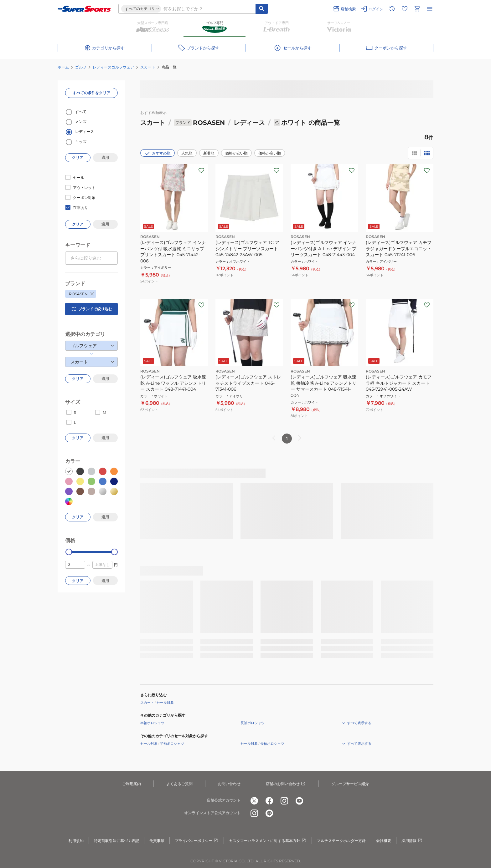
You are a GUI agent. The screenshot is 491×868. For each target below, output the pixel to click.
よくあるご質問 (179, 784)
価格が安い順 (236, 153)
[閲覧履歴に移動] (392, 9)
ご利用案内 (132, 784)
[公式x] (254, 801)
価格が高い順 (270, 153)
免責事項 (157, 841)
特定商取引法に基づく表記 (116, 841)
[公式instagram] (284, 801)
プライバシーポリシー (197, 841)
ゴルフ (81, 67)
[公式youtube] (299, 801)
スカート (148, 67)
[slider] (69, 552)
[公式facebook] (269, 801)
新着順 (209, 153)
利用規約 (76, 841)
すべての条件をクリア (91, 93)
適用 (105, 157)
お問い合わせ (229, 784)
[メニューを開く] (430, 9)
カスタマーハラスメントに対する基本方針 (268, 841)
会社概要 (384, 841)
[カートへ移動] (417, 9)
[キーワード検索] (262, 9)
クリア (78, 157)
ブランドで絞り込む (91, 309)
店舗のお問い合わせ (286, 784)
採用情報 (412, 841)
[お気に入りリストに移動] (405, 9)
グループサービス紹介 (350, 784)
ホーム (63, 67)
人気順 (187, 153)
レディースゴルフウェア (113, 67)
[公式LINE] (269, 813)
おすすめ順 (158, 153)
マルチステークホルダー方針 (341, 841)
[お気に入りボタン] (201, 170)
